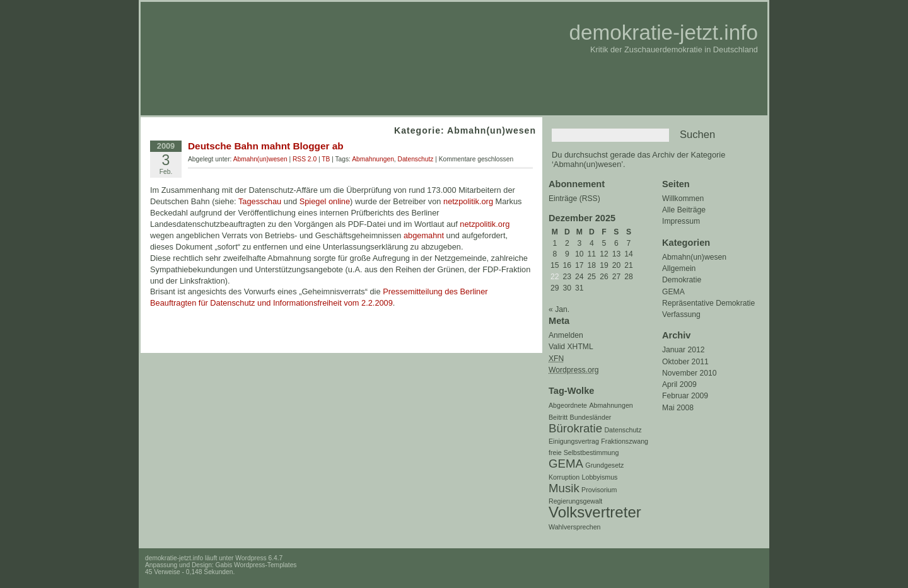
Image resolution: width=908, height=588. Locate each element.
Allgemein (679, 268)
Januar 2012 (684, 350)
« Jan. (559, 309)
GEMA (673, 292)
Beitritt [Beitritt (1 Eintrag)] (558, 417)
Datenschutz (416, 159)
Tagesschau (260, 201)
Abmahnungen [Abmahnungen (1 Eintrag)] (611, 405)
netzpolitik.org (468, 201)
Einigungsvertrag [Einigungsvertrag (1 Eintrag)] (574, 441)
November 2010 (690, 373)
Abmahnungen (373, 159)
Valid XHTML (571, 347)
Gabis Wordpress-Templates (256, 565)
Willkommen (683, 199)
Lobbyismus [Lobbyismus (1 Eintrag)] (600, 477)
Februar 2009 (685, 396)
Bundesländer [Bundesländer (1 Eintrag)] (591, 417)
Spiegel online (325, 201)
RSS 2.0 (305, 159)
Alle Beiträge (684, 210)
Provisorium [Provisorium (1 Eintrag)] (599, 490)
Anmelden (566, 335)
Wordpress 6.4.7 (259, 558)
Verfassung (681, 314)
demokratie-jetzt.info (663, 32)
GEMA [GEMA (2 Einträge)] (566, 464)
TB (326, 159)
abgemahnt (424, 235)
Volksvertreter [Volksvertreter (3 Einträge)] (595, 512)
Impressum (681, 221)
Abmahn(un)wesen (694, 257)
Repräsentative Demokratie (708, 303)
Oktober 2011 (685, 362)
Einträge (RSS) (574, 199)
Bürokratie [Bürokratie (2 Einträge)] (575, 428)
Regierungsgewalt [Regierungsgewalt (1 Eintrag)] (575, 501)
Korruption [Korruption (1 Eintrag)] (564, 477)
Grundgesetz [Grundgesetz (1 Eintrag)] (604, 465)
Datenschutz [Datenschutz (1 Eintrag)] (623, 430)
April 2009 (679, 384)
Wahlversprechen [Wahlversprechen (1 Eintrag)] (575, 527)
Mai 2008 (678, 408)
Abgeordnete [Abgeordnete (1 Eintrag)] (568, 405)
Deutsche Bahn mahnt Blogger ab (266, 146)
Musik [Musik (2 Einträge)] (564, 488)
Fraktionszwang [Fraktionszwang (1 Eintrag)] (625, 441)
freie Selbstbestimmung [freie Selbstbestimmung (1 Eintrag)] (584, 453)
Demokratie (682, 280)
